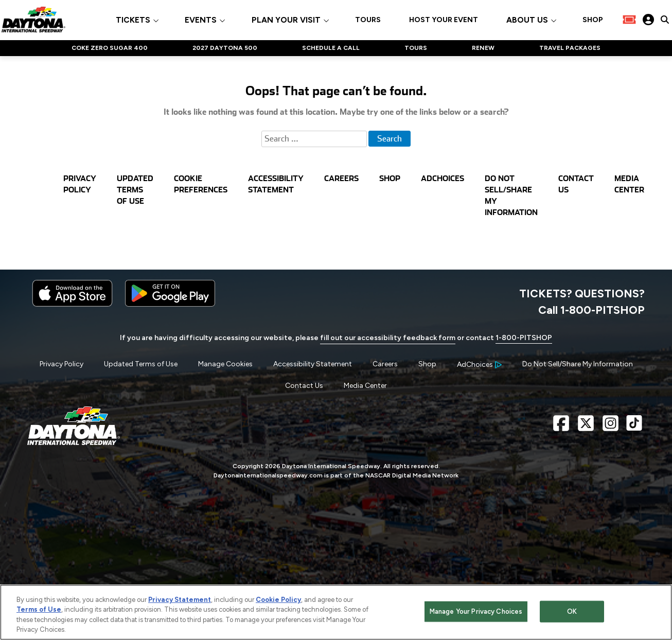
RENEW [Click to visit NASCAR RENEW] (483, 48)
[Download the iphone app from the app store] (72, 304)
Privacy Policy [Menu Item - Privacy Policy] (61, 364)
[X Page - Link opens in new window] (586, 427)
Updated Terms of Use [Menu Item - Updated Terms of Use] (141, 364)
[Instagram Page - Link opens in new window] (611, 427)
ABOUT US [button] (527, 20)
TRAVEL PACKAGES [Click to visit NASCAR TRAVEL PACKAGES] (570, 48)
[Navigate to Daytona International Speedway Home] (33, 20)
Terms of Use (39, 609)
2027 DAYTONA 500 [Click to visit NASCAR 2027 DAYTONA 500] (225, 48)
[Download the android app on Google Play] (170, 304)
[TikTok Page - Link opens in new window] (634, 427)
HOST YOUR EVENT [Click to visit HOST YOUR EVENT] (444, 20)
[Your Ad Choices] (479, 365)
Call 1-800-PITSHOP (591, 310)
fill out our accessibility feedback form (388, 338)
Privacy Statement (180, 600)
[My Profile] (648, 20)
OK (572, 611)
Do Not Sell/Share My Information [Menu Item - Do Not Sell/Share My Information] (578, 364)
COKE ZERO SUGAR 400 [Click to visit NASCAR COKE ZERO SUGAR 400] (110, 48)
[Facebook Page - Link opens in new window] (561, 427)
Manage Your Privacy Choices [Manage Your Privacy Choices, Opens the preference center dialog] (476, 611)
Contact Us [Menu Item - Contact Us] (304, 386)
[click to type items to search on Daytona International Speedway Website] (665, 20)
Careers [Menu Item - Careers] (385, 364)
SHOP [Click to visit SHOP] (593, 20)
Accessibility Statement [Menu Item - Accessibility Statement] (313, 364)
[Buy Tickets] (629, 20)
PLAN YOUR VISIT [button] (286, 20)
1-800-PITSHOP (524, 338)
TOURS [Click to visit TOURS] (368, 20)
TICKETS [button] (133, 20)
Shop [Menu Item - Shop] (427, 364)
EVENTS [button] (201, 20)
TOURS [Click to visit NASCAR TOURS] (416, 48)
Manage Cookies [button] (225, 364)
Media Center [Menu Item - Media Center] (365, 386)
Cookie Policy (278, 600)
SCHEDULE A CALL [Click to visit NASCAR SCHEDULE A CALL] (331, 48)
